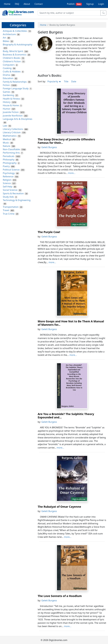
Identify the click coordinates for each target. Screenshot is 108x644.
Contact (39, 4)
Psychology (9, 173)
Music (6, 143)
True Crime (9, 214)
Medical (7, 139)
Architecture (9, 34)
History (7, 102)
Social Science (10, 190)
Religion (7, 180)
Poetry (6, 166)
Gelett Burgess (49, 147)
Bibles (6, 41)
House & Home (11, 105)
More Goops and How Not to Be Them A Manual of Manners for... (71, 323)
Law (5, 126)
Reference (8, 177)
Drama (6, 75)
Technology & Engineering (17, 200)
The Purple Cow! (49, 232)
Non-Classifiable (11, 149)
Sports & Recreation (13, 193)
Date (74, 81)
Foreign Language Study (16, 88)
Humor (7, 109)
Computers (9, 65)
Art (4, 38)
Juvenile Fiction (11, 112)
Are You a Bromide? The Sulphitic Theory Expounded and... (66, 416)
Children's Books (12, 58)
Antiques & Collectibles (15, 31)
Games (6, 92)
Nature (6, 146)
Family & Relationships (15, 82)
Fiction (6, 85)
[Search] (69, 13)
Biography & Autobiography (18, 45)
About (27, 4)
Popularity (54, 81)
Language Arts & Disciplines (18, 119)
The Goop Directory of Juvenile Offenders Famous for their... (66, 141)
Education (8, 78)
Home (7, 4)
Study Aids (8, 197)
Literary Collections (13, 129)
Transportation (11, 207)
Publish (74, 4)
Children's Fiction (12, 61)
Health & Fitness (11, 99)
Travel (6, 210)
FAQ (17, 4)
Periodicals (9, 156)
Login (101, 4)
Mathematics (10, 136)
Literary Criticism (12, 132)
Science (7, 183)
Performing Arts (11, 153)
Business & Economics (15, 55)
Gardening (8, 95)
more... (72, 173)
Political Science (11, 170)
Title (66, 81)
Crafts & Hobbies (12, 72)
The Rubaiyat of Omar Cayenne (59, 507)
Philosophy (9, 160)
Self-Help (8, 187)
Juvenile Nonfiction (13, 116)
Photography (10, 163)
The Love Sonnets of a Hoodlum (60, 596)
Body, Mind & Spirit (13, 51)
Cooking (7, 68)
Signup (90, 4)
